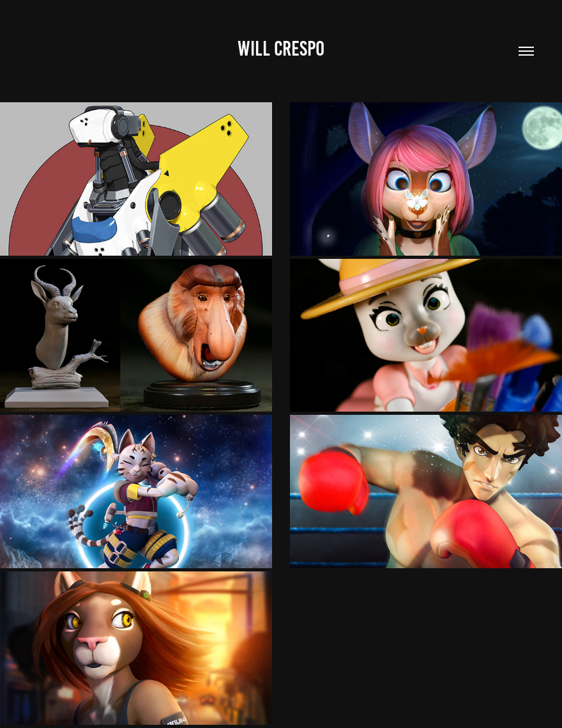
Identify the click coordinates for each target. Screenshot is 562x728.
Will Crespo (281, 49)
